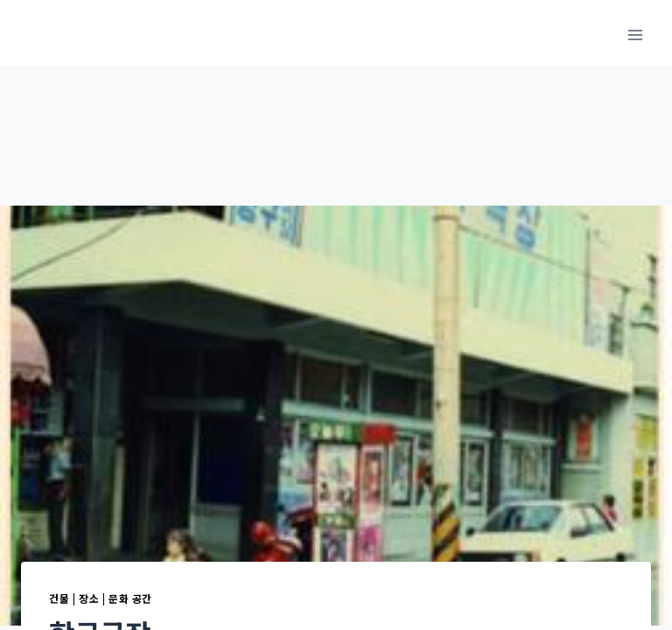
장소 (89, 598)
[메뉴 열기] (635, 35)
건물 (59, 598)
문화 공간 (130, 598)
